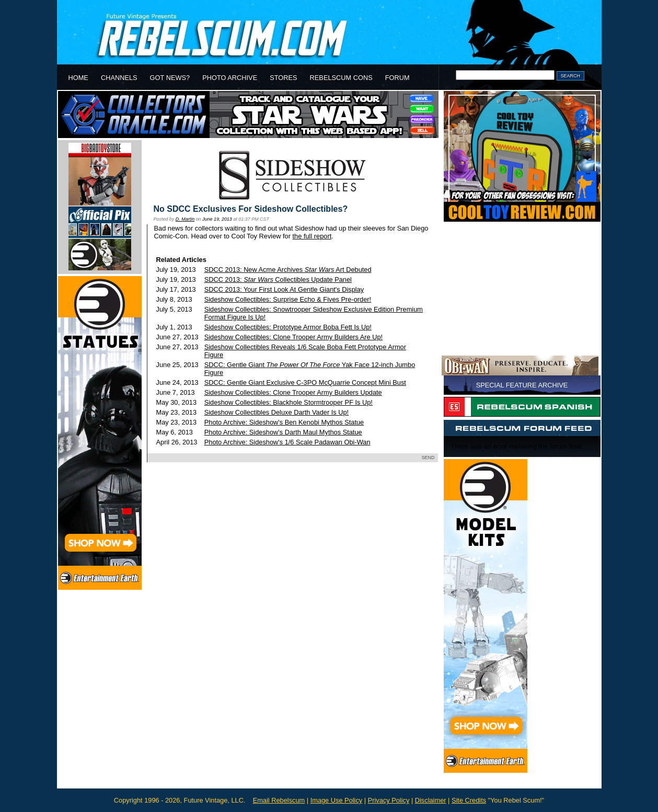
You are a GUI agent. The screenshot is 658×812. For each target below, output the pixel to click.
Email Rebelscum (279, 800)
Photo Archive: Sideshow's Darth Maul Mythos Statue (283, 432)
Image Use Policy (337, 800)
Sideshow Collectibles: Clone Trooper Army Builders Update (293, 392)
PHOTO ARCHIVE (230, 78)
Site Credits (469, 800)
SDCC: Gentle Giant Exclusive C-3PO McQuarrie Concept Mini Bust (305, 382)
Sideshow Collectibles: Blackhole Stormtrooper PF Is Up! (288, 402)
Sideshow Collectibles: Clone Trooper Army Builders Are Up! (293, 337)
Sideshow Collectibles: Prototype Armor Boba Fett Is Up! (288, 327)
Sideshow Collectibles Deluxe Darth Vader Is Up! (276, 412)
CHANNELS (119, 78)
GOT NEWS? (170, 78)
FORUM (397, 78)
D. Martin (185, 219)
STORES (283, 78)
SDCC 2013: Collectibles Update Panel (278, 279)
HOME (78, 78)
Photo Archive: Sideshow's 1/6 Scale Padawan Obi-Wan (287, 442)
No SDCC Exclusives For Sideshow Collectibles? (251, 209)
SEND (428, 458)
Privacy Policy (389, 800)
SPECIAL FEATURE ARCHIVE (522, 385)
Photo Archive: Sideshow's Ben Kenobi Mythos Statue (284, 422)
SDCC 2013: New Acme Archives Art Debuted (288, 270)
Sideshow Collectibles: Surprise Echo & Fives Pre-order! (288, 299)
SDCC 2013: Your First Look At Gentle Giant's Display (284, 289)
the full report (312, 236)
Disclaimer (431, 800)
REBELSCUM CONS (341, 78)
